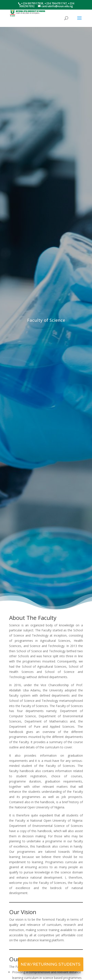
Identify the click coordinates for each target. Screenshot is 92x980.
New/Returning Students (51, 964)
